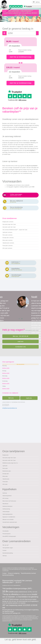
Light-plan (5, 466)
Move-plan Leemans (8, 240)
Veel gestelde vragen (8, 548)
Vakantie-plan (6, 479)
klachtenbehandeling (8, 575)
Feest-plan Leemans (8, 246)
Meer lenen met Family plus (9, 501)
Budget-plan (5, 455)
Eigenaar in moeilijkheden (9, 517)
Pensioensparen (7, 534)
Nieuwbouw (5, 504)
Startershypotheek (7, 496)
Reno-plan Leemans (7, 235)
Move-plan (5, 476)
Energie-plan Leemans (8, 238)
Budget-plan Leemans (8, 222)
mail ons (21, 341)
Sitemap (5, 556)
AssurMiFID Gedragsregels (9, 536)
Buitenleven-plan (7, 471)
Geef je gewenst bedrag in (18, 29)
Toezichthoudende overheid (28, 573)
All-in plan (5, 484)
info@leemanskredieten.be (10, 408)
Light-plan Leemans (7, 232)
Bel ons (11, 398)
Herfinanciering (6, 509)
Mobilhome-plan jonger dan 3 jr (10, 463)
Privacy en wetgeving (14, 573)
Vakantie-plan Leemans (8, 243)
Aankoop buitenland (7, 506)
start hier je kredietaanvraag (20, 57)
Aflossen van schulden (8, 519)
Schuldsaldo (6, 531)
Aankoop (5, 493)
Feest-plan (5, 482)
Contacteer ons (21, 347)
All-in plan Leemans (7, 248)
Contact (4, 550)
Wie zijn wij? (6, 545)
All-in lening (5, 498)
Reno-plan (5, 468)
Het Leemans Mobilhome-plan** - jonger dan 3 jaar (15, 230)
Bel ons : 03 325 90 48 (20, 336)
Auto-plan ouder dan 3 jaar (9, 227)
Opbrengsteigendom (8, 514)
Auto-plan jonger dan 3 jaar (9, 224)
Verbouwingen (6, 512)
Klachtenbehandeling (8, 553)
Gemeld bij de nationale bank (10, 522)
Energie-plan (6, 474)
